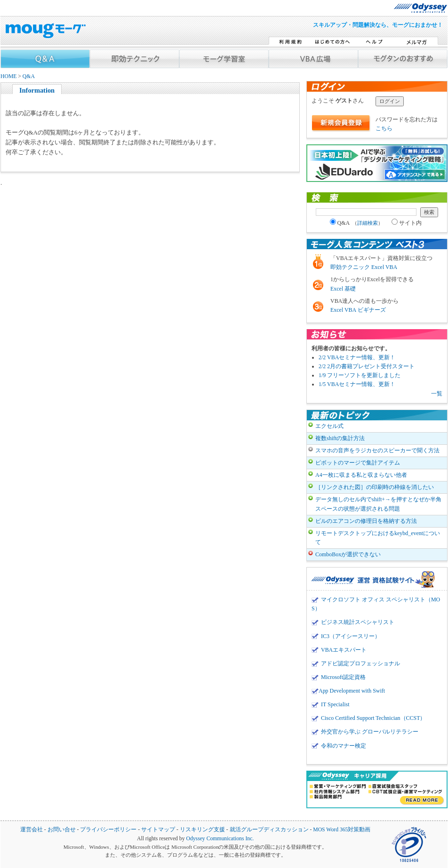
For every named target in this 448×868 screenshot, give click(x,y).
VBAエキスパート (344, 650)
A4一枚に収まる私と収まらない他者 (361, 475)
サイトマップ (158, 830)
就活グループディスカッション (269, 830)
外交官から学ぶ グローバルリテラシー (370, 732)
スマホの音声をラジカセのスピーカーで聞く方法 (377, 450)
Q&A (29, 76)
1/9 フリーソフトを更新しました (360, 375)
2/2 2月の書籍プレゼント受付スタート (367, 366)
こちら (384, 128)
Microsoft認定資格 (343, 677)
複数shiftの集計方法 (340, 438)
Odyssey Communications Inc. (220, 839)
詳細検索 (368, 223)
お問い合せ (62, 830)
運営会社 (32, 830)
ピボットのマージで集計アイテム (358, 463)
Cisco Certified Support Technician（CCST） (373, 718)
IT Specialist (335, 704)
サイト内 (407, 223)
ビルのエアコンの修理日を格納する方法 (366, 521)
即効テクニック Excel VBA (364, 267)
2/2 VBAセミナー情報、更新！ (357, 357)
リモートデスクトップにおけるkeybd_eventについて (378, 538)
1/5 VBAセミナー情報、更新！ (357, 384)
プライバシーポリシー (108, 830)
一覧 (437, 394)
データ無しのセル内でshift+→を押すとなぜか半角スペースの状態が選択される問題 (378, 504)
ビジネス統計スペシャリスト (358, 622)
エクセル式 (329, 426)
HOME (8, 76)
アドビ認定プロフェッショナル (360, 663)
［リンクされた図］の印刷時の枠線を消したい (375, 487)
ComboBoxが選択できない (348, 554)
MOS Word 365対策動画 (342, 830)
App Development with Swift (352, 691)
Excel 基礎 (343, 289)
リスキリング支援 (202, 830)
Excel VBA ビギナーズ (358, 310)
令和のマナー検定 (344, 746)
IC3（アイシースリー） (351, 636)
